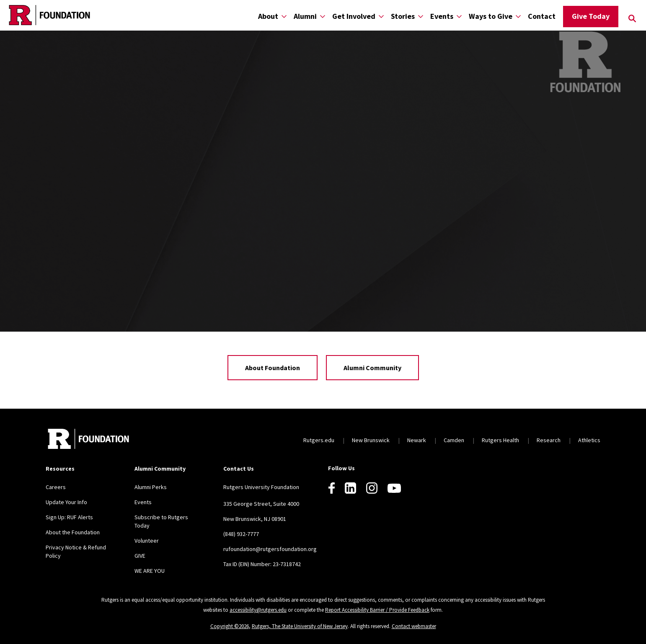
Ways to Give (491, 16)
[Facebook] (332, 488)
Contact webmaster (414, 626)
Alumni (305, 16)
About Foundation (273, 368)
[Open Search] (632, 18)
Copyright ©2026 (230, 626)
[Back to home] (88, 440)
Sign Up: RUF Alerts (69, 517)
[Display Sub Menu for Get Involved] (381, 16)
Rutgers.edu (319, 440)
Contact (542, 16)
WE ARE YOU (150, 571)
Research (549, 440)
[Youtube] (394, 488)
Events (442, 16)
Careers (56, 487)
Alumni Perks (151, 487)
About (268, 16)
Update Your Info (66, 502)
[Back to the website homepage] (49, 15)
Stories (403, 16)
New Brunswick (371, 440)
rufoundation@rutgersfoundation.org (270, 549)
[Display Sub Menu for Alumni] (323, 16)
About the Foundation (73, 532)
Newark (417, 440)
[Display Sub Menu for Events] (459, 16)
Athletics (589, 440)
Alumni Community (372, 368)
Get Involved (354, 16)
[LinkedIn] (350, 488)
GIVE (140, 556)
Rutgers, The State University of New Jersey (300, 626)
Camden (454, 440)
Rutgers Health (500, 440)
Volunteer (147, 541)
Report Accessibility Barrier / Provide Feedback (377, 610)
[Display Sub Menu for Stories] (421, 16)
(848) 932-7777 (241, 534)
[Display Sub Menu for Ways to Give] (518, 16)
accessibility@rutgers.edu (258, 610)
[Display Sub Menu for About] (284, 16)
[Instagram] (372, 488)
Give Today (591, 16)
